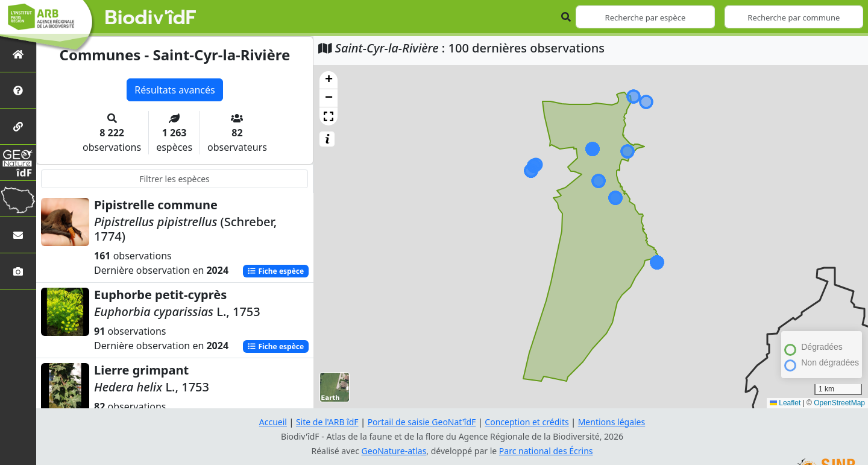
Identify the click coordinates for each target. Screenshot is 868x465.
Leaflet (785, 403)
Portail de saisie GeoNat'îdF (422, 422)
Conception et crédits (527, 422)
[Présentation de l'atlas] (18, 90)
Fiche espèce (275, 271)
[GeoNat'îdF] (18, 163)
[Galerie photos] (18, 271)
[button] (329, 80)
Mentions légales (612, 422)
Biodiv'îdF (151, 18)
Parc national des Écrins (546, 451)
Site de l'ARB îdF (327, 422)
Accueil (273, 422)
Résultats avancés (175, 90)
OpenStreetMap (839, 403)
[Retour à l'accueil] (18, 54)
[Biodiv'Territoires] (18, 199)
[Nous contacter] (18, 235)
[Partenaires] (18, 126)
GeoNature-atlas (394, 451)
